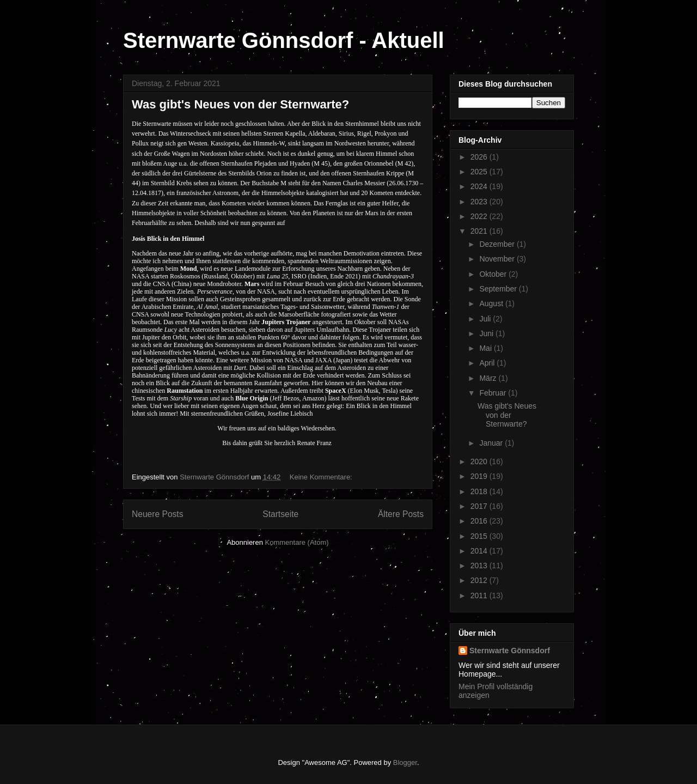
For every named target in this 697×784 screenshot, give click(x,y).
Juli (486, 319)
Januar (492, 443)
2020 (480, 461)
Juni (487, 333)
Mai (486, 348)
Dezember (498, 244)
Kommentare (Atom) (297, 542)
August (492, 303)
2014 (480, 551)
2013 (480, 566)
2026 (480, 157)
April (488, 363)
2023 (480, 202)
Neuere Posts (157, 514)
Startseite (280, 514)
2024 (480, 186)
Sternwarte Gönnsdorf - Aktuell (284, 40)
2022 (480, 216)
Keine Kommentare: (322, 477)
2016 (480, 521)
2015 (480, 536)
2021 (480, 231)
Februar (494, 393)
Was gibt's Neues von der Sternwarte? (240, 104)
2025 (480, 172)
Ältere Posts (401, 514)
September (499, 289)
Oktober (494, 274)
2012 (480, 580)
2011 (480, 595)
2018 (480, 491)
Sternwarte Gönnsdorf (510, 651)
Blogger (405, 762)
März (489, 378)
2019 (480, 476)
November (498, 259)
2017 (480, 506)
